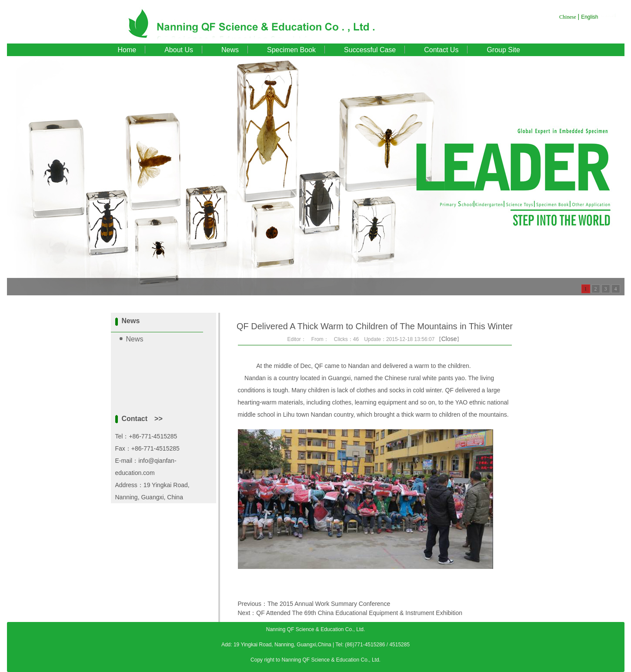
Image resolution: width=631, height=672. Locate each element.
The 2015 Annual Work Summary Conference (329, 604)
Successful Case (370, 50)
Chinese (568, 17)
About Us (179, 50)
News (230, 50)
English (589, 17)
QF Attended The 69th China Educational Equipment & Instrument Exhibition (359, 613)
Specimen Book (291, 50)
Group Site (503, 50)
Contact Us (441, 50)
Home (127, 50)
